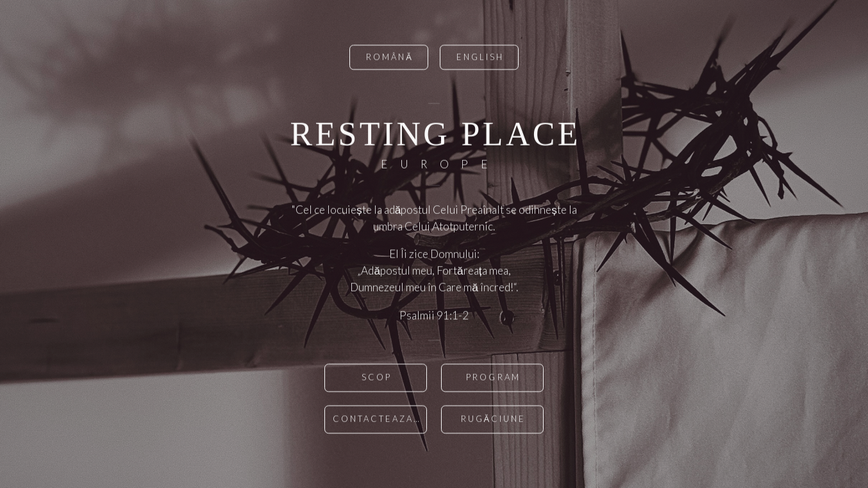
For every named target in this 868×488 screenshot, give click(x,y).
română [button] (390, 58)
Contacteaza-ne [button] (380, 420)
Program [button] (493, 378)
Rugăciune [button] (494, 420)
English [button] (480, 58)
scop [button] (377, 378)
